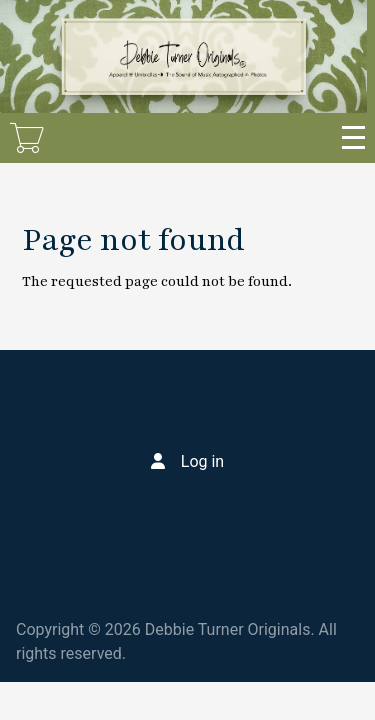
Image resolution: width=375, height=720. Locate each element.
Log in (202, 461)
